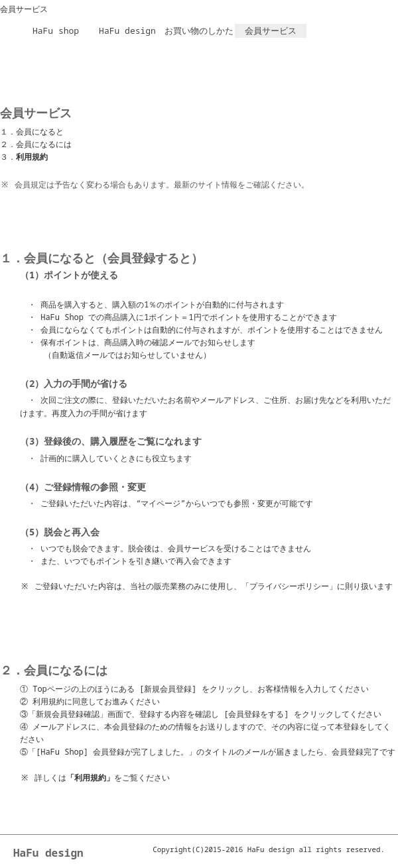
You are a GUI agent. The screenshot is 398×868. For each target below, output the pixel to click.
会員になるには (44, 144)
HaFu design (127, 30)
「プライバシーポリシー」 (289, 586)
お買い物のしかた (199, 30)
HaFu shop (56, 30)
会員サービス (271, 30)
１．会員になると (32, 132)
